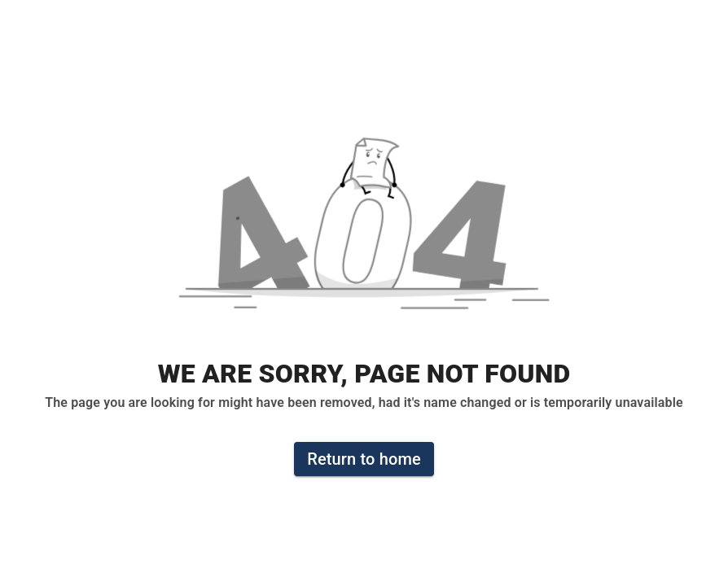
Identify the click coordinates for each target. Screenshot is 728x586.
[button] (364, 232)
